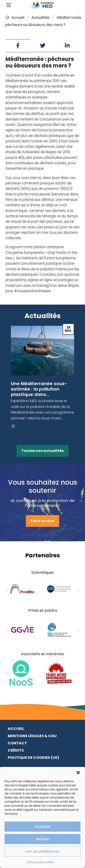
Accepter (42, 827)
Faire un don (42, 521)
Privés (33, 610)
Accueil (15, 17)
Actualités (40, 17)
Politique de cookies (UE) (33, 758)
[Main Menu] (9, 5)
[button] (78, 773)
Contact (17, 743)
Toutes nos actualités (42, 451)
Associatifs (31, 654)
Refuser (43, 839)
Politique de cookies (40, 862)
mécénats (55, 654)
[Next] (80, 353)
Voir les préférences (43, 851)
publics (51, 610)
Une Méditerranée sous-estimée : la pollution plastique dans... (39, 389)
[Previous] (5, 353)
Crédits (16, 750)
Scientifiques (43, 573)
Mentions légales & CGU (32, 736)
